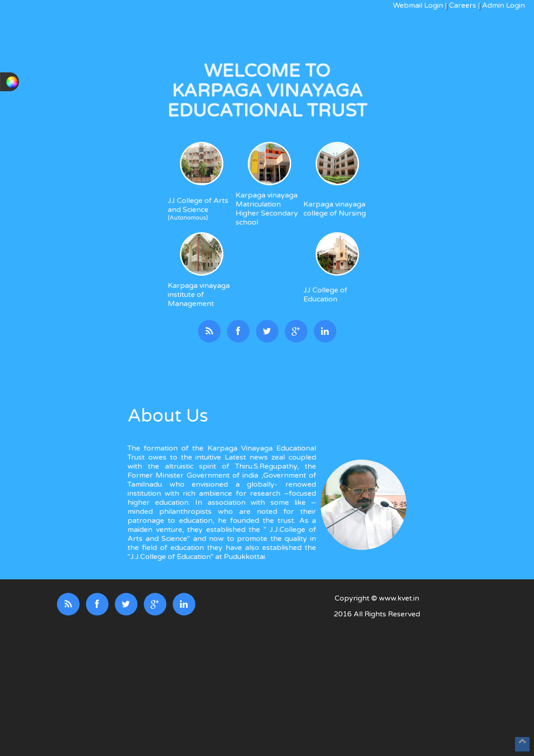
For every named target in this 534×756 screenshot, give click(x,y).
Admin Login (503, 5)
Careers (463, 5)
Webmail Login (418, 5)
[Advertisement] (377, 688)
